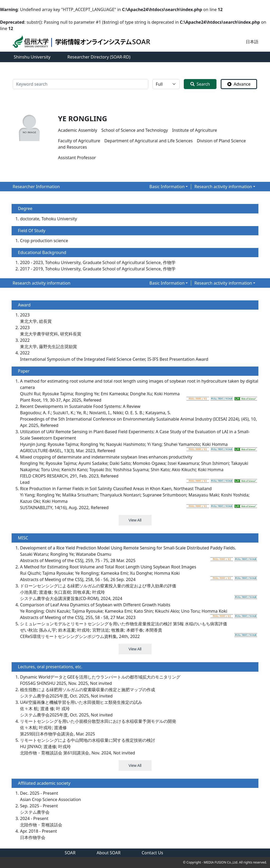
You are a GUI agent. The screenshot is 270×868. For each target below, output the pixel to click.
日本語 (252, 42)
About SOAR (109, 853)
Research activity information (223, 187)
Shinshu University (32, 57)
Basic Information (167, 187)
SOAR (70, 853)
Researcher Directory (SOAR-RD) (99, 57)
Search (200, 84)
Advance (239, 84)
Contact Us (152, 853)
